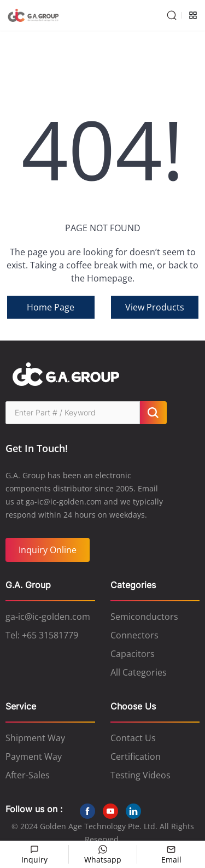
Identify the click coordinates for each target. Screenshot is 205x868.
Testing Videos (140, 775)
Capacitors (133, 654)
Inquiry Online (48, 550)
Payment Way (34, 756)
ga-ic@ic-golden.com (48, 617)
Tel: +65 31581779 (42, 635)
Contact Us (133, 738)
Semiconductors (144, 617)
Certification (136, 756)
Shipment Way (35, 738)
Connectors (134, 635)
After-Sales (28, 775)
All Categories (139, 672)
